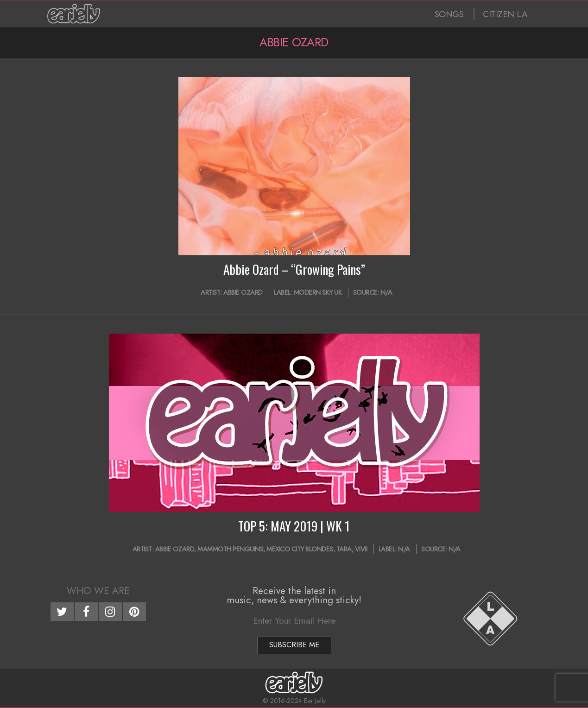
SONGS (449, 14)
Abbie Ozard (243, 292)
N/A (386, 292)
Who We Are (98, 591)
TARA (344, 549)
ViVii (361, 549)
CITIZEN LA (505, 14)
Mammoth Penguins (230, 549)
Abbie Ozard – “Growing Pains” (294, 269)
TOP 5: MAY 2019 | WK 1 (294, 526)
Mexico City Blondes (300, 549)
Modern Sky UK (318, 292)
